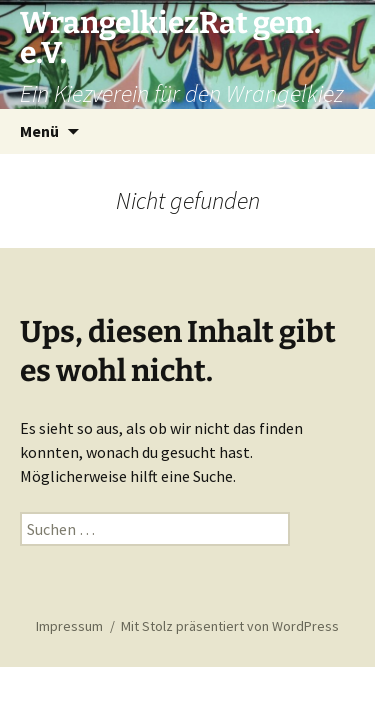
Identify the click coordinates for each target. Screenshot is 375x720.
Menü (39, 131)
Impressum (69, 626)
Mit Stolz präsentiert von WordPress (230, 626)
